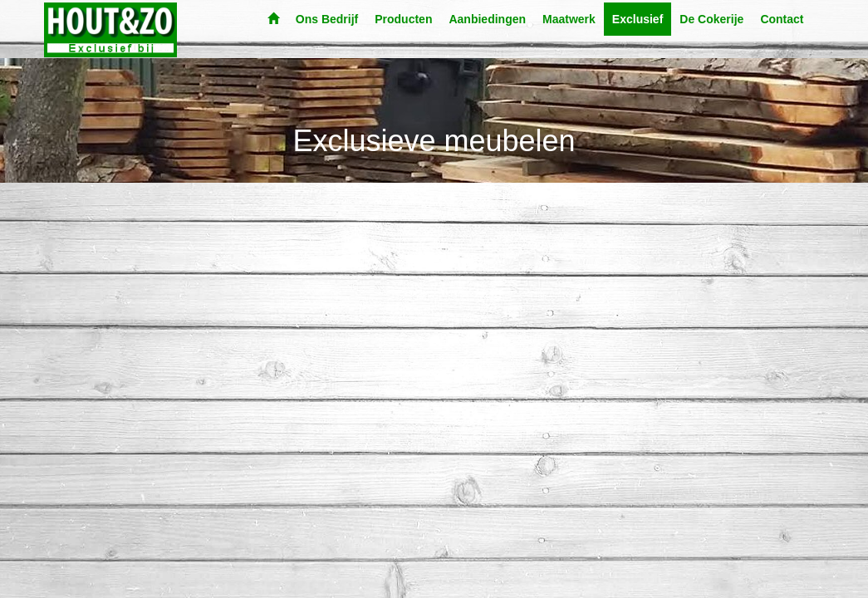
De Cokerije (711, 19)
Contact (782, 19)
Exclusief (638, 19)
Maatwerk (569, 19)
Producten (403, 19)
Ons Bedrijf (327, 19)
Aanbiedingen (487, 19)
